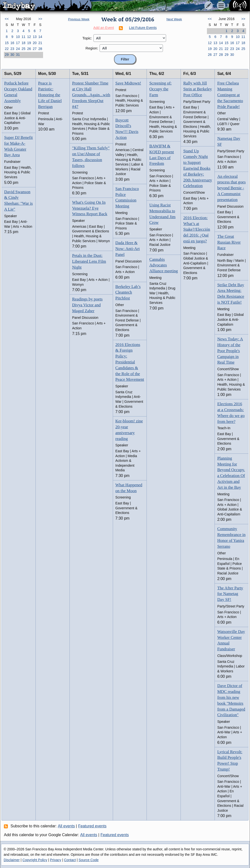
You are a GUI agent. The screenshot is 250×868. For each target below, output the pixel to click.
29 (7, 55)
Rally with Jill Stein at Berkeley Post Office (198, 89)
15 (7, 43)
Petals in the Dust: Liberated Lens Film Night (89, 261)
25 (23, 49)
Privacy (56, 860)
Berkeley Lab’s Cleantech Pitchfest (128, 292)
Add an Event (104, 28)
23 (12, 49)
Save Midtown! (128, 83)
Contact (70, 860)
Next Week (174, 19)
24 (18, 49)
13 (35, 37)
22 (7, 49)
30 (12, 55)
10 (18, 37)
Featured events (92, 826)
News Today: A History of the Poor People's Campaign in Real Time (230, 351)
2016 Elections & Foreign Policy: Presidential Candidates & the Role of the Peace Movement (130, 362)
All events (66, 826)
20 (35, 43)
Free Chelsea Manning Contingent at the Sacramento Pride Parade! (230, 95)
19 (29, 43)
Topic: (87, 38)
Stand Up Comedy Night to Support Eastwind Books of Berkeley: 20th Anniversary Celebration (198, 168)
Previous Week (79, 19)
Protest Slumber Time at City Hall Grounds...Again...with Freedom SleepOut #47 (91, 95)
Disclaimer (12, 860)
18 (23, 43)
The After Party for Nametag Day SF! (230, 594)
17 (18, 43)
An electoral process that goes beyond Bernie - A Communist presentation (231, 188)
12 (29, 37)
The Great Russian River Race (229, 242)
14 (40, 37)
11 (23, 37)
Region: (92, 48)
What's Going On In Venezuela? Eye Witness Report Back (90, 208)
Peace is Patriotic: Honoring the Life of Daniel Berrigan (50, 95)
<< (7, 19)
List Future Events (143, 28)
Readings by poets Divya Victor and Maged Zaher (87, 305)
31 (18, 55)
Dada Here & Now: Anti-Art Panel (128, 249)
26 (29, 49)
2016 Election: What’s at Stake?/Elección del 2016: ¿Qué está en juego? (197, 229)
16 (12, 43)
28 (40, 49)
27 (35, 49)
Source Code (89, 860)
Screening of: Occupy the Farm (160, 89)
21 (40, 43)
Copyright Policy (35, 860)
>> (40, 19)
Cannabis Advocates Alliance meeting (164, 265)
